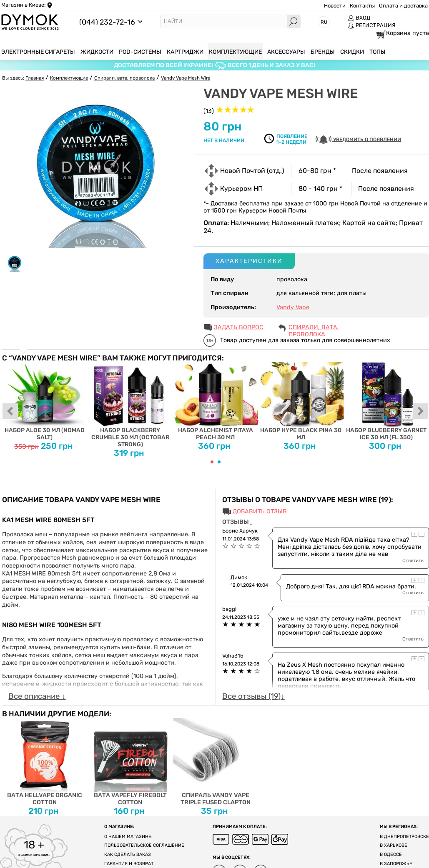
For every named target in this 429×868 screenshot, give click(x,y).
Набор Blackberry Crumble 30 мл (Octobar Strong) (130, 405)
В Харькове (394, 845)
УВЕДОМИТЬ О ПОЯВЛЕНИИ (358, 140)
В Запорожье (396, 864)
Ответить (413, 560)
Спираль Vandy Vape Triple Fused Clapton (216, 762)
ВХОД (359, 18)
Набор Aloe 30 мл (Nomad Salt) (45, 401)
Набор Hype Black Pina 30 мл (301, 401)
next (421, 412)
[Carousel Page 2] (219, 462)
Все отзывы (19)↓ (253, 696)
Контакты (362, 6)
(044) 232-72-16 (107, 22)
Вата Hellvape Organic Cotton (45, 762)
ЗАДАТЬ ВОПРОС (239, 327)
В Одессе (391, 854)
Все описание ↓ (37, 696)
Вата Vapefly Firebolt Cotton (130, 762)
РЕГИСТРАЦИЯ (372, 25)
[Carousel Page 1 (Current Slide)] (212, 462)
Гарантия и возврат (129, 864)
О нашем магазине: (128, 837)
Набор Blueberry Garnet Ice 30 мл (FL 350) (386, 401)
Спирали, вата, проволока (314, 328)
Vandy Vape (293, 307)
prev (10, 412)
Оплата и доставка (403, 6)
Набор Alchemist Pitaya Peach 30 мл (216, 401)
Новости (335, 6)
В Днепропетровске (404, 837)
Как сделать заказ (128, 854)
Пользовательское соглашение (144, 845)
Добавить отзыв (260, 512)
